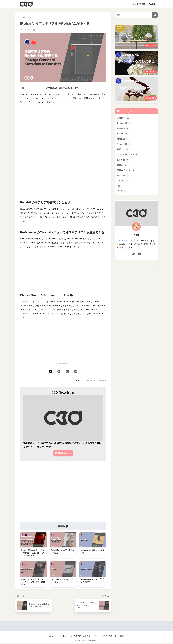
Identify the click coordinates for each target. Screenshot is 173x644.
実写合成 (123, 140)
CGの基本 (124, 118)
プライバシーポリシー (92, 637)
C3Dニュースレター (128, 156)
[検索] (155, 15)
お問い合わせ (67, 637)
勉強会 (122, 167)
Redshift (102, 381)
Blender (123, 134)
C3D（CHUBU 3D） (126, 243)
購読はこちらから (63, 453)
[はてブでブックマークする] (67, 371)
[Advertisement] (63, 176)
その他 (122, 194)
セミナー (123, 177)
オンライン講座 (139, 4)
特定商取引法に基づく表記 (113, 637)
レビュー (123, 150)
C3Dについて (55, 637)
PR (120, 188)
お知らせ (123, 161)
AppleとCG (124, 145)
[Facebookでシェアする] (59, 371)
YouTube (152, 4)
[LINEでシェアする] (76, 371)
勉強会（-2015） (127, 172)
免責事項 (77, 637)
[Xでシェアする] (50, 371)
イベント (123, 183)
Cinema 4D (91, 381)
